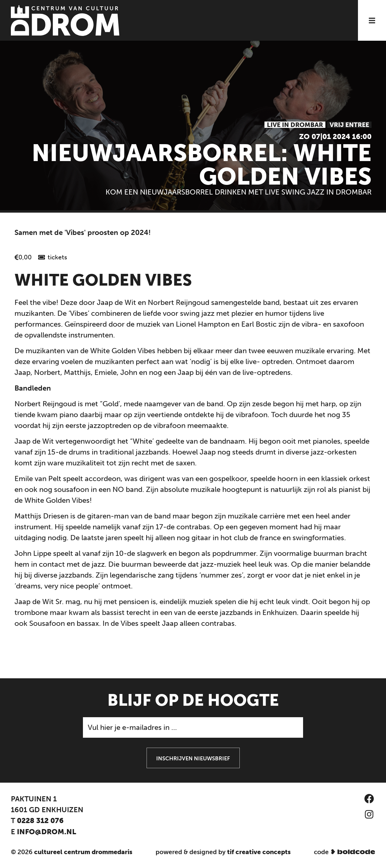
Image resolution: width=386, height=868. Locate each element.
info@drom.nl (47, 832)
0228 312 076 (40, 820)
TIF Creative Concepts (259, 852)
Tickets (57, 257)
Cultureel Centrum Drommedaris (83, 852)
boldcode (356, 852)
